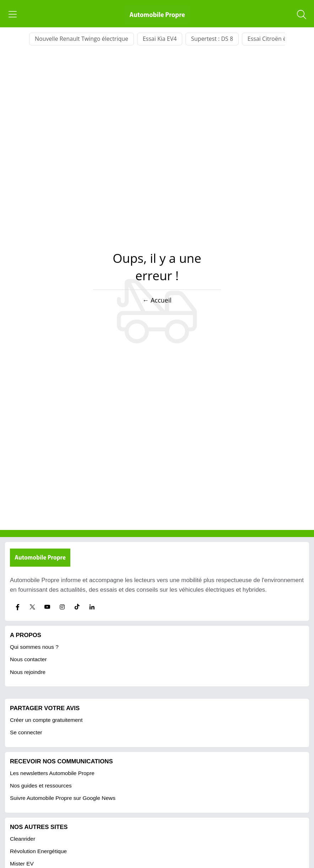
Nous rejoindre (28, 672)
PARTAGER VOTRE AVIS (45, 708)
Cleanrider (23, 839)
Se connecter (26, 732)
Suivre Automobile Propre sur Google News (63, 798)
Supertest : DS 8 (212, 39)
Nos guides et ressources (41, 786)
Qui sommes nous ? (34, 647)
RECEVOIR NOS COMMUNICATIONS (61, 761)
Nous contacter (28, 659)
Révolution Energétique (38, 851)
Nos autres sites (39, 827)
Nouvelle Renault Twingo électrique (82, 39)
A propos (26, 635)
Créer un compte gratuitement (46, 720)
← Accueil (157, 300)
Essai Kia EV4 (160, 39)
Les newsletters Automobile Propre (52, 773)
